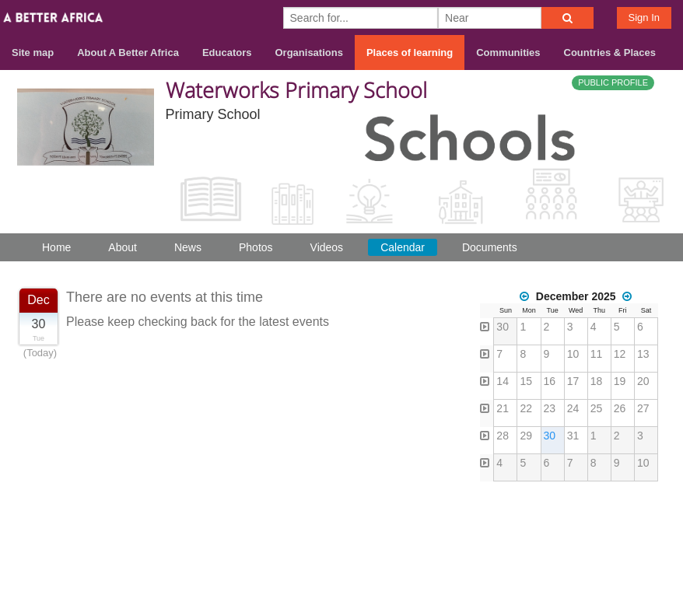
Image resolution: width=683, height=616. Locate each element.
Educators (227, 52)
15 (526, 381)
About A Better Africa (128, 52)
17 (573, 381)
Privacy (651, 555)
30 (503, 327)
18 (597, 381)
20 (643, 381)
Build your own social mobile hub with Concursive (341, 591)
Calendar (403, 247)
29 (526, 436)
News (188, 247)
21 (503, 408)
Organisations (309, 52)
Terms (654, 535)
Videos (327, 247)
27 (643, 408)
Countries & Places (610, 52)
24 (573, 408)
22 (526, 408)
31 (573, 436)
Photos (256, 247)
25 (597, 408)
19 (620, 381)
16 (550, 381)
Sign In (644, 17)
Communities (508, 52)
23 (550, 408)
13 (643, 354)
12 (620, 354)
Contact (599, 535)
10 (573, 354)
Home (56, 247)
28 (503, 436)
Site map (33, 52)
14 (503, 381)
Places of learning (410, 52)
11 (597, 354)
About (123, 247)
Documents (490, 247)
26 (620, 408)
